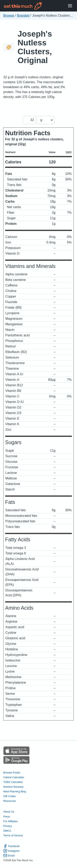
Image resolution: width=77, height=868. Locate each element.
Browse (9, 16)
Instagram (11, 851)
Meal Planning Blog (15, 791)
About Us (9, 812)
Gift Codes (9, 796)
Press (7, 817)
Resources (10, 801)
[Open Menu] (70, 6)
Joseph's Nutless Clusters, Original (35, 47)
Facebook (11, 846)
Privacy (8, 826)
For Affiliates (10, 821)
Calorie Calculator (14, 777)
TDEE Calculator (13, 782)
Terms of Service (13, 835)
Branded (23, 16)
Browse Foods (12, 773)
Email (9, 856)
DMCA (7, 831)
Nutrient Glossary (13, 787)
